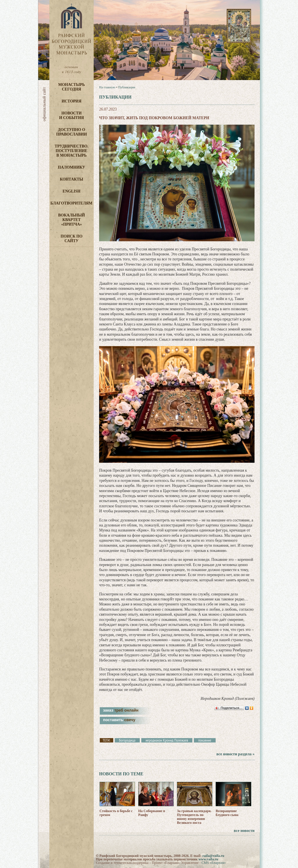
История (72, 101)
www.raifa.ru (208, 859)
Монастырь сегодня (72, 87)
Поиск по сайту (72, 239)
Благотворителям (71, 203)
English (72, 191)
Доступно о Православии (72, 132)
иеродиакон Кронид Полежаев (167, 740)
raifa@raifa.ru (213, 856)
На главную (107, 87)
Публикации (127, 87)
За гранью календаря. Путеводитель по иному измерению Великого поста (194, 817)
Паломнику (71, 167)
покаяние (205, 740)
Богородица (127, 740)
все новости (244, 831)
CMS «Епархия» (214, 863)
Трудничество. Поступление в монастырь (71, 151)
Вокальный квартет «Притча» (71, 220)
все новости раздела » (235, 754)
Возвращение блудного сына (227, 813)
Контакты (71, 179)
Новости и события (72, 115)
